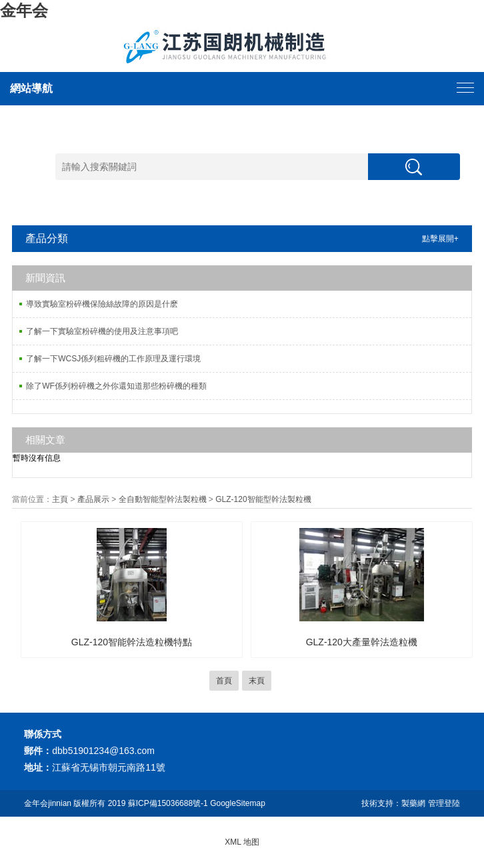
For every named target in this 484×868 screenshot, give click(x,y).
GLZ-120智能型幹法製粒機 (263, 499)
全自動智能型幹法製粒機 (163, 499)
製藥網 (413, 803)
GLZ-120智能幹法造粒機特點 (132, 642)
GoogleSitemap (238, 803)
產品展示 (93, 499)
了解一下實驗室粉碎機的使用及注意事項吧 (102, 331)
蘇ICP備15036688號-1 (168, 803)
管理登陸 (444, 803)
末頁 (257, 681)
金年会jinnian (48, 803)
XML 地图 (242, 842)
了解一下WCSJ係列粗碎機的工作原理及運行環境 (113, 359)
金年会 (24, 10)
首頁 (224, 681)
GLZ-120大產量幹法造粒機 (362, 642)
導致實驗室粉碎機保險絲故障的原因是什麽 (102, 304)
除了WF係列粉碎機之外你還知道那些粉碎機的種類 (116, 386)
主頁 (60, 499)
